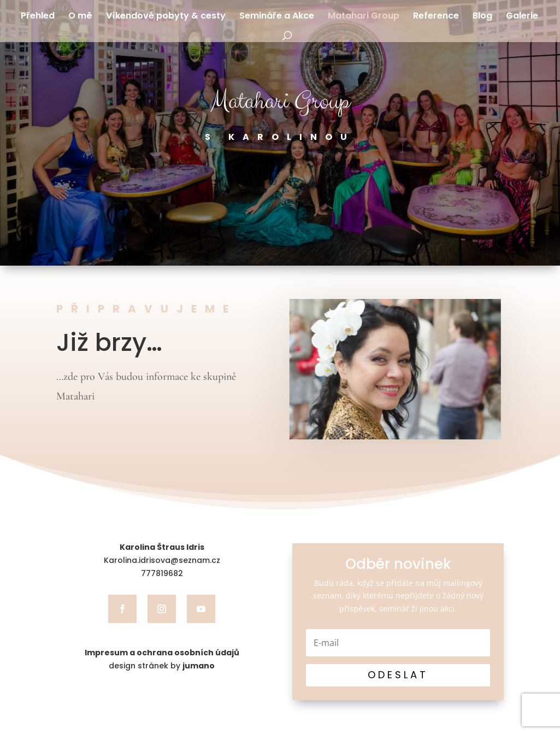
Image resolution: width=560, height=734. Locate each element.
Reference (436, 17)
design (122, 666)
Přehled (38, 17)
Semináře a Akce (277, 17)
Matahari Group (364, 17)
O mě (80, 17)
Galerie (522, 17)
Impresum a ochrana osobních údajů (162, 653)
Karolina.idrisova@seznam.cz (162, 560)
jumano (199, 666)
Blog (482, 17)
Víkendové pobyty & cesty (166, 17)
